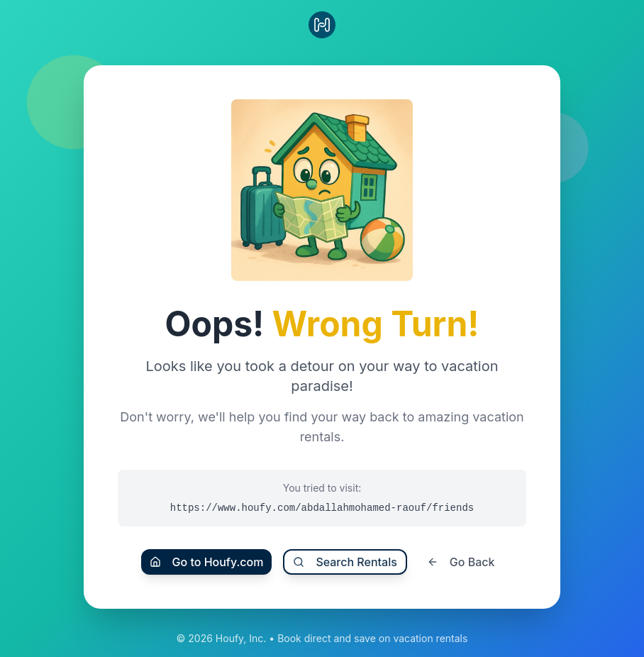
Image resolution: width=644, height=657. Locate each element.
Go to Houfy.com (207, 562)
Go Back (461, 562)
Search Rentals (345, 562)
